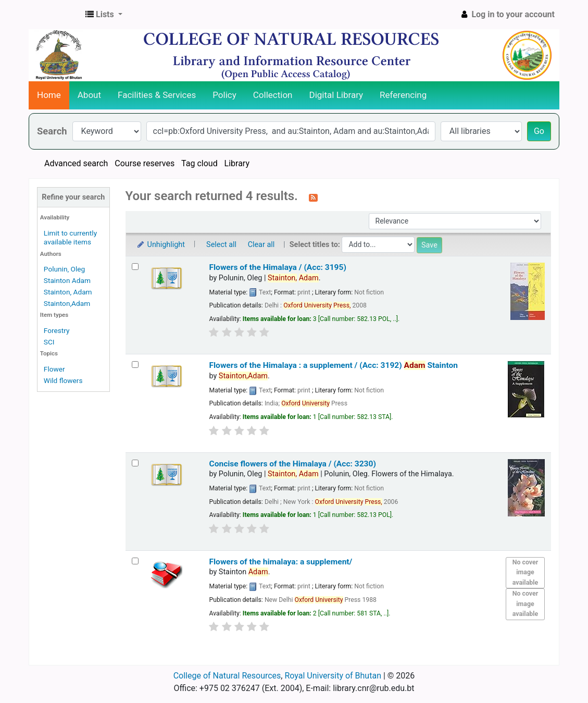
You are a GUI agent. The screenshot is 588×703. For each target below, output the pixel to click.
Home (49, 95)
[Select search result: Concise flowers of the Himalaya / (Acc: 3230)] (135, 463)
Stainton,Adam (67, 303)
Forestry (57, 330)
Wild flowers (63, 380)
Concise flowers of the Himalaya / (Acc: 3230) (292, 464)
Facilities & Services (157, 95)
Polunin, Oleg (64, 269)
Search (52, 131)
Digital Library (336, 95)
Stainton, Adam (68, 292)
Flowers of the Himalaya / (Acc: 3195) (277, 267)
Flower (54, 369)
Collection (273, 95)
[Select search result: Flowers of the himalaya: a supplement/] (135, 561)
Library (237, 163)
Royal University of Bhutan (333, 676)
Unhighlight (161, 245)
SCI (49, 342)
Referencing (403, 95)
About (89, 95)
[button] (104, 15)
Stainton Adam (67, 280)
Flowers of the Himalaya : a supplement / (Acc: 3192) (333, 365)
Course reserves (145, 163)
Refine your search (73, 197)
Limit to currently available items (70, 237)
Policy (224, 95)
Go (539, 131)
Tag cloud (199, 163)
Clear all (261, 245)
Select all (221, 245)
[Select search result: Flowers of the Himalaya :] (135, 365)
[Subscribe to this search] (313, 197)
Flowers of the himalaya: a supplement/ (280, 562)
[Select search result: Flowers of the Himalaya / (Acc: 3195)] (135, 267)
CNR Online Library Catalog (55, 15)
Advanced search (76, 163)
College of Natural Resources (227, 676)
